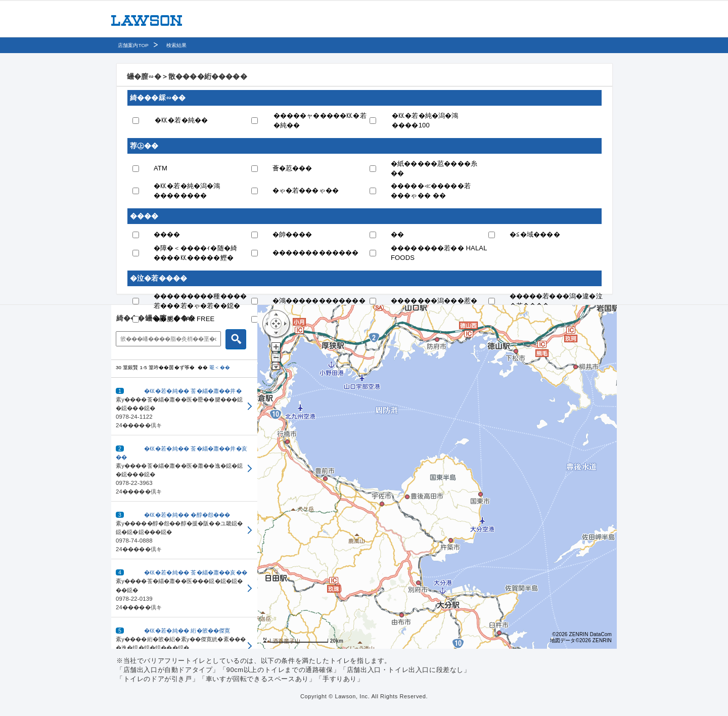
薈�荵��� (292, 168)
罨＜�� (220, 367)
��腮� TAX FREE (184, 319)
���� (167, 234)
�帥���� (292, 234)
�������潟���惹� (434, 301)
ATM (161, 168)
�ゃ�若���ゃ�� (306, 190)
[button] (184, 407)
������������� (316, 253)
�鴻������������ (319, 301)
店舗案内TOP (133, 45)
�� (397, 234)
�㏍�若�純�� (181, 120)
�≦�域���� (535, 234)
